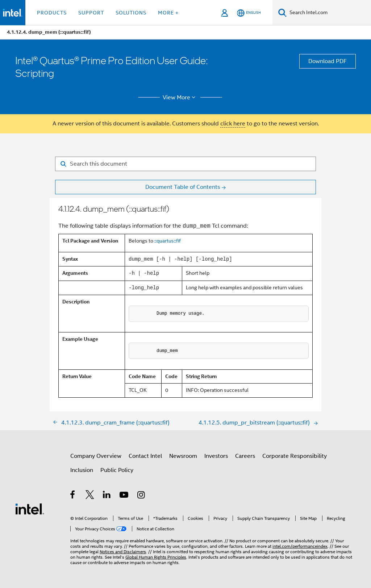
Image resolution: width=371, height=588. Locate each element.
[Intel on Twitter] (90, 496)
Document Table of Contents (183, 187)
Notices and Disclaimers (123, 552)
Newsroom (183, 456)
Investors (216, 456)
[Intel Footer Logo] (30, 509)
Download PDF (328, 61)
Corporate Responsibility (295, 456)
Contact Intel (145, 456)
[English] (249, 13)
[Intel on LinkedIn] (107, 496)
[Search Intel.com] (329, 13)
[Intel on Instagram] (141, 496)
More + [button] (168, 13)
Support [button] (91, 13)
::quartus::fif (168, 241)
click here (233, 124)
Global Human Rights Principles (156, 557)
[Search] (282, 13)
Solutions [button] (131, 13)
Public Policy (117, 470)
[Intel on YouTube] (124, 496)
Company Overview (96, 456)
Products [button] (52, 13)
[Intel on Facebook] (73, 496)
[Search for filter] (185, 164)
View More (180, 98)
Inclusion (82, 470)
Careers (245, 456)
